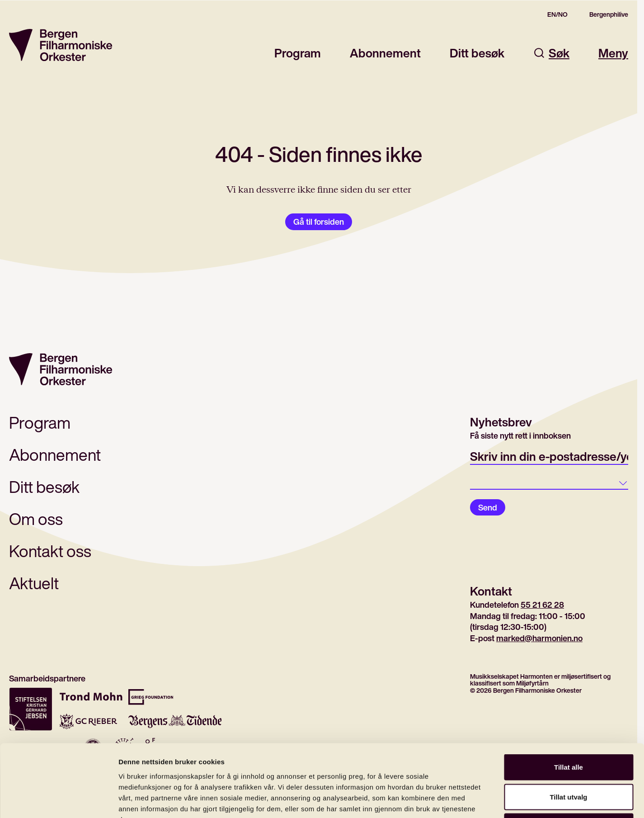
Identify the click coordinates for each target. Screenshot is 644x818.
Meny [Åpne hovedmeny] (613, 53)
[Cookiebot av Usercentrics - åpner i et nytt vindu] (59, 800)
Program (298, 53)
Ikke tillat (569, 759)
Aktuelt (34, 583)
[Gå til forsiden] (61, 45)
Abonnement (385, 53)
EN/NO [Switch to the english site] (557, 14)
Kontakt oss (50, 551)
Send (488, 507)
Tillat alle (569, 699)
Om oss (36, 519)
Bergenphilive (609, 14)
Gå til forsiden (319, 222)
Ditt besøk (477, 53)
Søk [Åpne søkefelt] (551, 53)
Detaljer (481, 800)
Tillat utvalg (568, 729)
